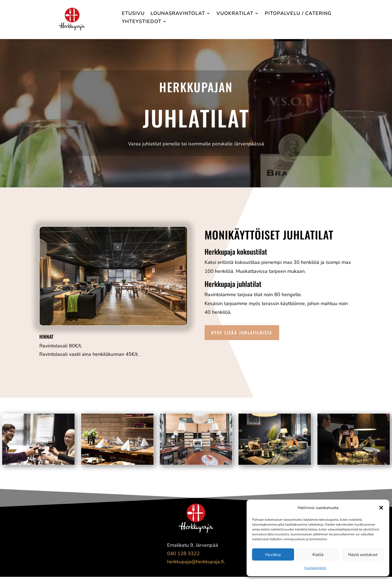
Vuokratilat (235, 14)
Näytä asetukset (363, 555)
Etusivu (133, 14)
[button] (381, 508)
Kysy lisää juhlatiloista (242, 332)
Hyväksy (273, 555)
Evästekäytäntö (315, 568)
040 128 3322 (183, 554)
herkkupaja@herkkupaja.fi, (196, 562)
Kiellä (318, 555)
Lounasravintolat (178, 14)
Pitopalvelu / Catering (298, 14)
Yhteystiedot (142, 22)
